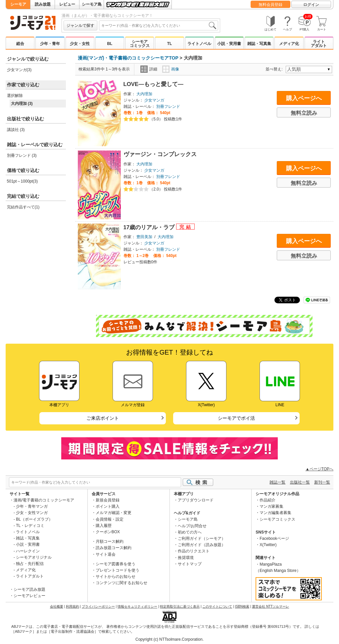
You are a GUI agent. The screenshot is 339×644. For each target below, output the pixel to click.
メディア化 (289, 44)
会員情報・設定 (110, 519)
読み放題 (43, 4)
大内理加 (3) (22, 104)
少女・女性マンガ (32, 513)
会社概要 (57, 606)
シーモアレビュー (29, 596)
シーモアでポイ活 (236, 418)
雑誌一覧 (277, 482)
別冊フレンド (168, 107)
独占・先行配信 (30, 564)
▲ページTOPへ (319, 469)
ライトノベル (199, 44)
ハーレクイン (28, 551)
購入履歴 (104, 526)
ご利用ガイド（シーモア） (202, 538)
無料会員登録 (270, 5)
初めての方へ (190, 532)
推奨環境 (186, 558)
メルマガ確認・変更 (114, 513)
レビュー (67, 4)
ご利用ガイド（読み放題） (202, 545)
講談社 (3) (16, 130)
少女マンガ (154, 100)
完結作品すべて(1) (23, 207)
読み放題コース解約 (114, 548)
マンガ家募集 (271, 506)
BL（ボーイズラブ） (34, 519)
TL (170, 44)
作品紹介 (267, 500)
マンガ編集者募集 (275, 513)
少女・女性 (80, 44)
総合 (20, 44)
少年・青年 (50, 44)
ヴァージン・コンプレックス (160, 154)
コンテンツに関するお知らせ (121, 583)
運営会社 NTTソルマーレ (270, 606)
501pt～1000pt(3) (22, 181)
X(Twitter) (268, 545)
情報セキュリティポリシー (137, 606)
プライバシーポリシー (98, 606)
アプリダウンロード (196, 500)
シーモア (18, 4)
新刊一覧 (322, 482)
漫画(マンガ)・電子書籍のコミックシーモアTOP (128, 58)
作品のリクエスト (194, 551)
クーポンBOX (108, 532)
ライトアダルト (319, 44)
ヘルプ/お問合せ (192, 526)
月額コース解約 (110, 541)
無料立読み (304, 113)
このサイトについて (217, 606)
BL (110, 44)
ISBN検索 (242, 606)
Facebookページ (274, 538)
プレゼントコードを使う (118, 570)
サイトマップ (190, 564)
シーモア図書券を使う (116, 564)
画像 (171, 69)
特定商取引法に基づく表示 (180, 606)
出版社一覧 (300, 482)
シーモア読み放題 (29, 589)
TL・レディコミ (30, 526)
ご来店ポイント (103, 418)
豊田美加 (144, 237)
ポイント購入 (108, 506)
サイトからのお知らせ (116, 577)
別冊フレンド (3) (22, 155)
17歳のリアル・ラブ (150, 227)
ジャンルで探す (80, 25)
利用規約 (73, 606)
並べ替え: (275, 69)
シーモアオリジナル (34, 557)
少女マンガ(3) (19, 70)
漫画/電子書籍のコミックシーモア (44, 500)
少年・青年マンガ (32, 506)
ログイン (311, 5)
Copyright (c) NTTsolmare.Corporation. (169, 639)
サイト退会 (106, 554)
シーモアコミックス (140, 44)
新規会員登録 (108, 500)
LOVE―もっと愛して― (153, 84)
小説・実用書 (229, 44)
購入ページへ (304, 98)
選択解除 (15, 96)
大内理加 (144, 94)
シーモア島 (92, 4)
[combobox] (159, 25)
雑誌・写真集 (259, 44)
